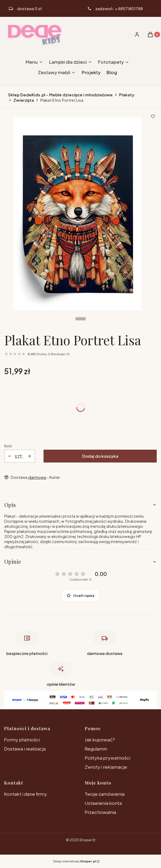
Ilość (8, 446)
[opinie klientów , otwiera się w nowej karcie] (61, 675)
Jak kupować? (100, 740)
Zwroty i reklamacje (106, 767)
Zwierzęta (24, 100)
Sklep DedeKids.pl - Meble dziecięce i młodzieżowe (60, 95)
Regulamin (96, 749)
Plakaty (127, 95)
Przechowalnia (100, 812)
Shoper (85, 840)
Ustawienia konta (103, 803)
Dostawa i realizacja (25, 749)
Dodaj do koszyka (100, 456)
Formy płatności (22, 740)
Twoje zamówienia (105, 794)
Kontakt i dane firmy (25, 794)
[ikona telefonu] (115, 9)
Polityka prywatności (107, 758)
